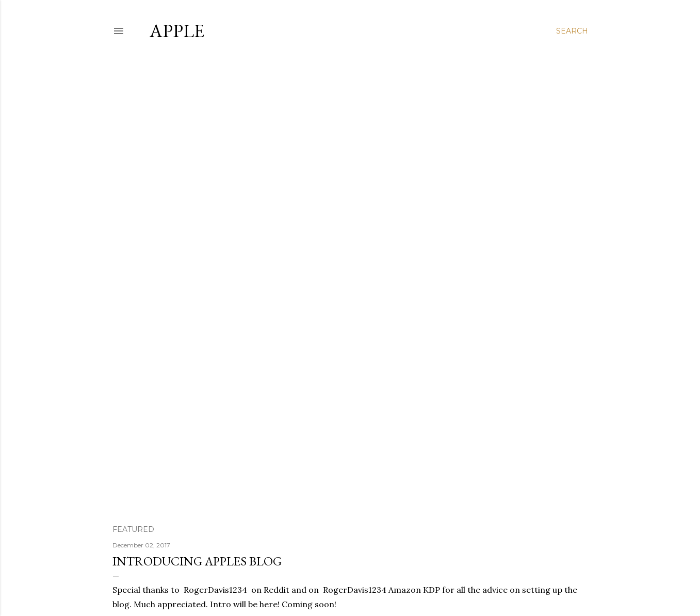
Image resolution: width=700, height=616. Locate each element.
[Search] (572, 31)
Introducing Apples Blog (197, 561)
